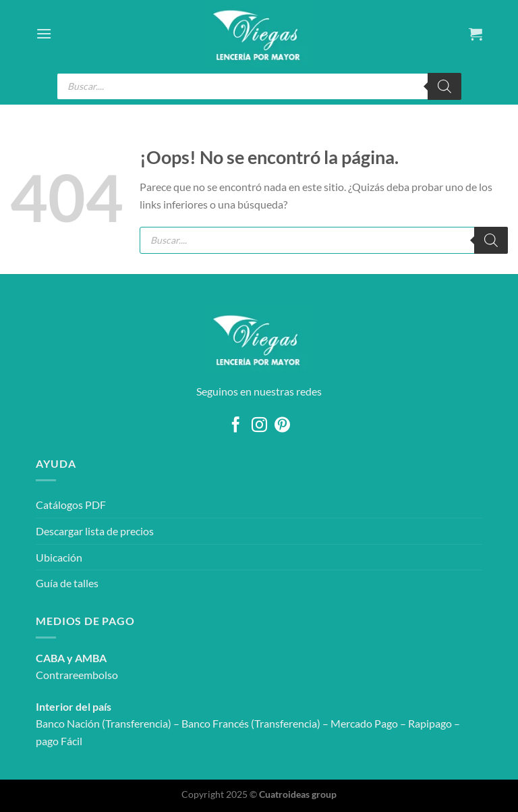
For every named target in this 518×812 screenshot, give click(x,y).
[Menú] (44, 33)
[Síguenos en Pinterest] (282, 426)
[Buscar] (444, 86)
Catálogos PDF (71, 505)
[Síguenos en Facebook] (236, 426)
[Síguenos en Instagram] (259, 426)
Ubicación (59, 557)
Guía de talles (67, 583)
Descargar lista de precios (95, 531)
